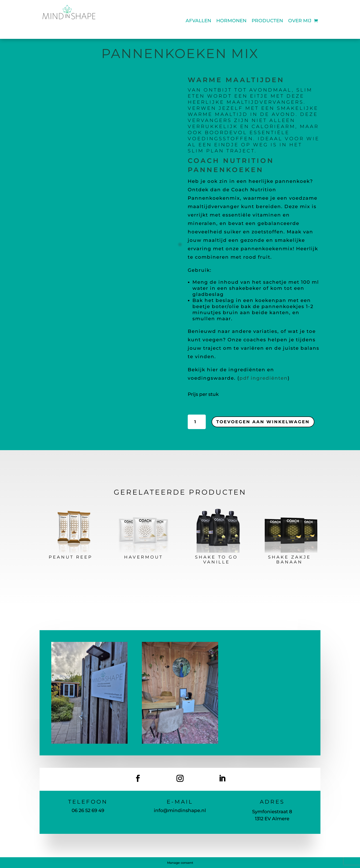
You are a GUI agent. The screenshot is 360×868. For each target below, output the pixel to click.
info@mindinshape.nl (180, 810)
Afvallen (198, 21)
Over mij (300, 21)
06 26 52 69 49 (88, 810)
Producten (267, 21)
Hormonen (231, 21)
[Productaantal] (197, 422)
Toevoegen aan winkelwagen (263, 422)
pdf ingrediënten (264, 378)
